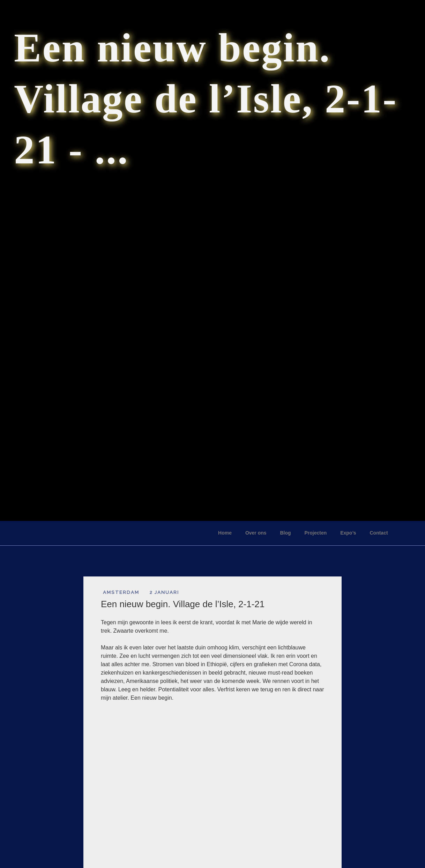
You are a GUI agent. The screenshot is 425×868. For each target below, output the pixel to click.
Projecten (315, 533)
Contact (379, 533)
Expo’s (348, 533)
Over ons (256, 533)
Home (225, 533)
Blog (285, 533)
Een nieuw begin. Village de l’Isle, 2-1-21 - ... (206, 99)
